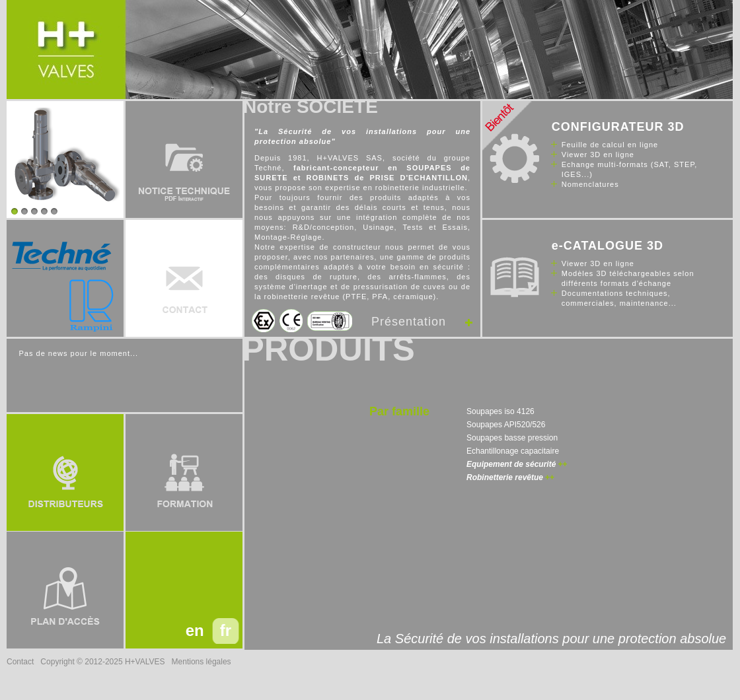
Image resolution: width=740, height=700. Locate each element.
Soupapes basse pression (512, 438)
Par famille (399, 411)
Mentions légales (202, 662)
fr (226, 630)
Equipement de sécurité (511, 464)
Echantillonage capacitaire (513, 451)
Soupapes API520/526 (506, 425)
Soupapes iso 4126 (500, 411)
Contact (20, 662)
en (195, 630)
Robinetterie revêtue (505, 477)
